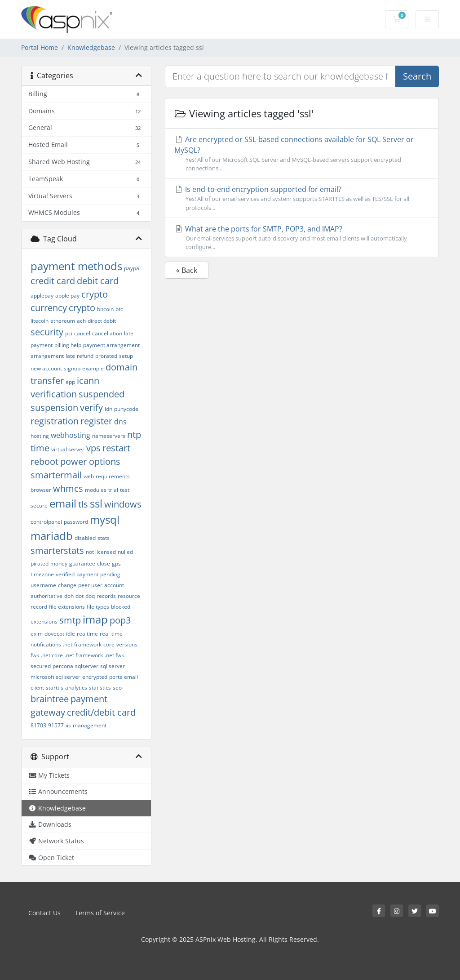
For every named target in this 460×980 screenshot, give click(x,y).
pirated (40, 563)
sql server (113, 666)
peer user (90, 585)
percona (63, 666)
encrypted (95, 677)
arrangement (47, 356)
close (104, 563)
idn (108, 409)
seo (117, 688)
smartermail (56, 475)
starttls (55, 688)
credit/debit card (101, 712)
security (47, 332)
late (70, 356)
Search (417, 76)
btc (119, 309)
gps (116, 563)
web (89, 476)
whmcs (68, 488)
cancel (82, 333)
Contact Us (44, 913)
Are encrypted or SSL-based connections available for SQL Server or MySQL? (302, 154)
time (40, 448)
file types (98, 607)
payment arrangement (111, 345)
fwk (35, 655)
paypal (132, 268)
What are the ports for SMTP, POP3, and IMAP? (302, 238)
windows (123, 504)
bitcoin (105, 309)
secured (41, 666)
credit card (53, 281)
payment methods (76, 266)
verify (91, 408)
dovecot (54, 634)
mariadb (52, 536)
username (43, 585)
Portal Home (40, 47)
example (93, 368)
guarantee (82, 563)
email (63, 503)
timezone (42, 574)
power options (90, 461)
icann (88, 381)
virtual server (68, 449)
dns (120, 422)
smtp (70, 620)
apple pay (67, 296)
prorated (106, 356)
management (90, 725)
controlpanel (46, 522)
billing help (68, 345)
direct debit (102, 321)
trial (113, 490)
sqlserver (87, 666)
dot (80, 596)
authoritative (46, 596)
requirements (113, 476)
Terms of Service (100, 913)
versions (127, 644)
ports (116, 677)
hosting (40, 436)
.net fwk (114, 655)
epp (70, 382)
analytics (76, 688)
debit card (98, 281)
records (106, 596)
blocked (121, 607)
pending (110, 574)
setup (126, 356)
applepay (42, 296)
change (67, 585)
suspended (102, 394)
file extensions (67, 607)
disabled (85, 538)
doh (69, 596)
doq (90, 596)
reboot (44, 461)
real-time (111, 634)
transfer (47, 381)
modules (96, 490)
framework (88, 644)
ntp (134, 434)
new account (46, 368)
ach (81, 321)
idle (71, 634)
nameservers (109, 436)
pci (69, 333)
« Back (187, 270)
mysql (105, 519)
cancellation (107, 333)
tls (83, 504)
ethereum (63, 321)
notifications (46, 644)
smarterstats (57, 550)
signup (72, 368)
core (109, 644)
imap (95, 619)
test (125, 490)
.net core (52, 655)
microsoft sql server (55, 677)
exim (37, 634)
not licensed (101, 552)
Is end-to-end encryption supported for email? (302, 198)
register (96, 421)
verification (54, 394)
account (114, 585)
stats (104, 538)
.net (68, 644)
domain (122, 367)
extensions (44, 621)
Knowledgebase (91, 47)
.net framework (84, 655)
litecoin (40, 321)
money (59, 563)
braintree (50, 699)
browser (41, 490)
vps (93, 448)
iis (68, 725)
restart (116, 448)
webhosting (71, 435)
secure (39, 506)
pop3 (120, 620)
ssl (96, 503)
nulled (125, 552)
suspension (54, 408)
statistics (100, 688)
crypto (82, 308)
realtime (87, 634)
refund (85, 356)
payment (87, 574)
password (76, 522)
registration (55, 421)
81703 (38, 725)
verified (65, 574)
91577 (56, 725)
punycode (126, 409)
